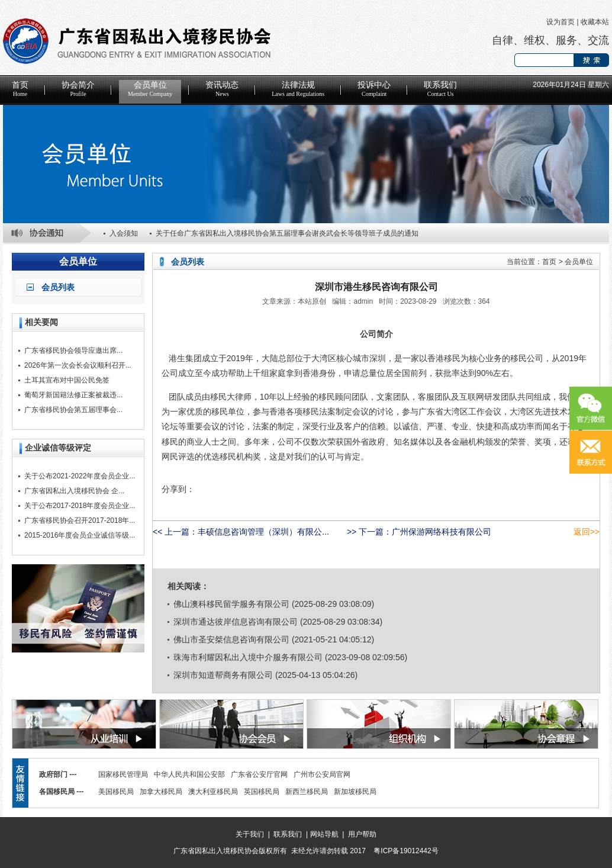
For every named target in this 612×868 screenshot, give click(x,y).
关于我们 (250, 834)
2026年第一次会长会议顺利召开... (78, 365)
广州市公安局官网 (322, 774)
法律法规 (298, 89)
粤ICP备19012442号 (406, 851)
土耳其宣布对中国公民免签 (67, 380)
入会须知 (124, 233)
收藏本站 (595, 22)
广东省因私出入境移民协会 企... (74, 491)
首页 (20, 89)
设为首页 (561, 22)
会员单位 (150, 89)
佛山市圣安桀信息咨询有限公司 (231, 639)
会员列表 (58, 287)
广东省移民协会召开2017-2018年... (80, 520)
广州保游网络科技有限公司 (442, 532)
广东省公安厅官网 (259, 774)
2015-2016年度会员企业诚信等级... (80, 535)
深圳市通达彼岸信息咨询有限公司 (236, 622)
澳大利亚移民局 (213, 792)
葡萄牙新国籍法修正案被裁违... (73, 395)
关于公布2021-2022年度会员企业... (80, 476)
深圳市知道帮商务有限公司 (223, 675)
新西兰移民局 (307, 792)
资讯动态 (222, 89)
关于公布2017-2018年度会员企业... (80, 506)
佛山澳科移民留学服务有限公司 (231, 604)
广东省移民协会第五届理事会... (73, 410)
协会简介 (78, 89)
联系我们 (440, 89)
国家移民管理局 (123, 774)
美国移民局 (116, 792)
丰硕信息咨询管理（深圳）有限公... (263, 532)
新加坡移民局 (355, 792)
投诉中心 (374, 89)
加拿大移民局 (161, 792)
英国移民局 (262, 792)
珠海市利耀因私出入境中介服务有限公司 (248, 657)
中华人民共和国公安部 (189, 774)
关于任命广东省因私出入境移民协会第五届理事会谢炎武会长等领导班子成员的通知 (287, 233)
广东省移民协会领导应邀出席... (73, 351)
